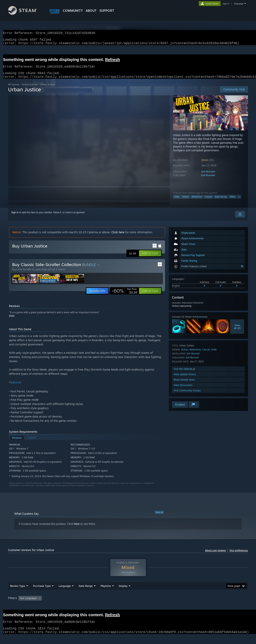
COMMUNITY (73, 11)
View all (159, 517)
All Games (14, 89)
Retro (232, 201)
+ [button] (239, 201)
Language (65, 593)
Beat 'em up (221, 201)
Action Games (30, 89)
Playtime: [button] (99, 606)
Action (185, 201)
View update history (185, 379)
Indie (177, 201)
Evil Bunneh (208, 176)
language (239, 4)
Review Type (17, 593)
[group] (128, 606)
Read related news (184, 384)
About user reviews (215, 555)
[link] (124, 296)
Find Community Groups (187, 395)
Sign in (15, 217)
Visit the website (184, 374)
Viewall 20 (237, 331)
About (91, 11)
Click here (118, 237)
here (77, 529)
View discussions (183, 390)
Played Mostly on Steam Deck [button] (128, 606)
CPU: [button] (182, 606)
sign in (226, 4)
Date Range (86, 593)
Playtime (106, 593)
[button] (150, 258)
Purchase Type (42, 593)
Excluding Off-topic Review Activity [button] (69, 606)
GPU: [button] (196, 606)
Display (123, 593)
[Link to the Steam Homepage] (26, 14)
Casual (208, 201)
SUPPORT (107, 11)
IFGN (12, 321)
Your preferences (239, 555)
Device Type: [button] (213, 606)
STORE (55, 11)
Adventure (197, 201)
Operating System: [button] (162, 606)
